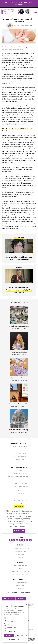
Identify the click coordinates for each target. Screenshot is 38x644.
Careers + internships (20, 483)
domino (33, 641)
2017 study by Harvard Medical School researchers (18, 55)
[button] (15, 640)
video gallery (20, 463)
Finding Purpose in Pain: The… (19, 352)
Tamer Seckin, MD (20, 551)
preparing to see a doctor (20, 572)
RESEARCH (9, 2)
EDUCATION (28, 2)
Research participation (20, 447)
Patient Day (20, 589)
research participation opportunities (20, 477)
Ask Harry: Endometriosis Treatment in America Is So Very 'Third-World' (19, 290)
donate (20, 470)
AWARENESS (19, 5)
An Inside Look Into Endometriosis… (19, 326)
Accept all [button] (9, 636)
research (20, 450)
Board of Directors (20, 497)
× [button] (26, 605)
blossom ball (20, 460)
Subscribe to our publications (19, 593)
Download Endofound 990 (20, 548)
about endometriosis (20, 565)
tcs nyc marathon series (20, 486)
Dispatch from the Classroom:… (19, 378)
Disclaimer (30, 604)
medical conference (20, 456)
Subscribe (9, 599)
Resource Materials (20, 500)
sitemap (20, 558)
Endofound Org (16, 406)
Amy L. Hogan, (16, 26)
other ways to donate (20, 473)
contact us (20, 494)
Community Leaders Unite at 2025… (19, 404)
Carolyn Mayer (16, 381)
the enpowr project (20, 453)
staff (20, 503)
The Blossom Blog (19, 302)
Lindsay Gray (16, 329)
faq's (20, 568)
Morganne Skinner (16, 355)
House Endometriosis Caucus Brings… (19, 430)
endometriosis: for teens (20, 575)
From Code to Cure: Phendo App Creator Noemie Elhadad (19, 258)
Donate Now (19, 531)
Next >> (19, 268)
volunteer (20, 480)
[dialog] (15, 623)
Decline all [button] (21, 636)
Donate (21, 599)
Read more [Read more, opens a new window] (16, 614)
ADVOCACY (18, 2)
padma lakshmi (20, 554)
